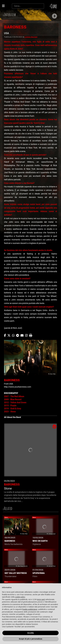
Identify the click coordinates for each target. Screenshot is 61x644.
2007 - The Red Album (14, 396)
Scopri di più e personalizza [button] (30, 639)
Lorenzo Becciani (31, 37)
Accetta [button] (30, 633)
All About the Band (12, 417)
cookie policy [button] (20, 597)
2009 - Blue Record (13, 399)
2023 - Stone (10, 412)
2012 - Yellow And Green (15, 402)
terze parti (41, 599)
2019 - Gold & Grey (13, 409)
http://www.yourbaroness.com (18, 387)
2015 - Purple (10, 405)
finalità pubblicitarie (30, 609)
